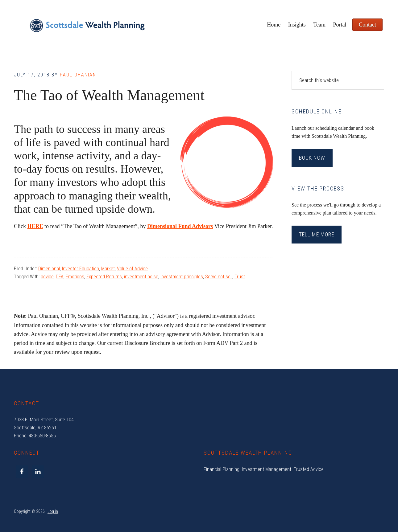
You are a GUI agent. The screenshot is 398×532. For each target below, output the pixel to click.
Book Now (312, 158)
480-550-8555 (42, 436)
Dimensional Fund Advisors (180, 226)
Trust (240, 277)
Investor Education (81, 269)
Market (108, 269)
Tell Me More (317, 234)
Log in (53, 511)
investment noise (141, 277)
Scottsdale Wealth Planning (87, 28)
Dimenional (49, 269)
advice (47, 277)
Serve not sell (219, 277)
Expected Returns (104, 277)
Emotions (75, 277)
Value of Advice (132, 269)
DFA (60, 277)
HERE (35, 226)
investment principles (182, 277)
